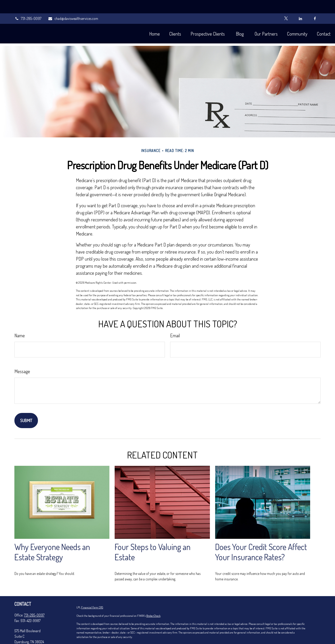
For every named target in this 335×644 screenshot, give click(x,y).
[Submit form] (26, 405)
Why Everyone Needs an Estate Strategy (52, 536)
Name (20, 320)
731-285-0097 (28, 5)
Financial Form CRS (92, 592)
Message (22, 356)
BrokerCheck (153, 600)
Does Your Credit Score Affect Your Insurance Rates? (261, 536)
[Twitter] (286, 5)
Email (175, 320)
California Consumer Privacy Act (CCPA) (190, 629)
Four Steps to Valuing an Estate (153, 536)
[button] (142, 20)
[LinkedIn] (300, 5)
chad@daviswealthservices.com (73, 5)
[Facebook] (315, 5)
